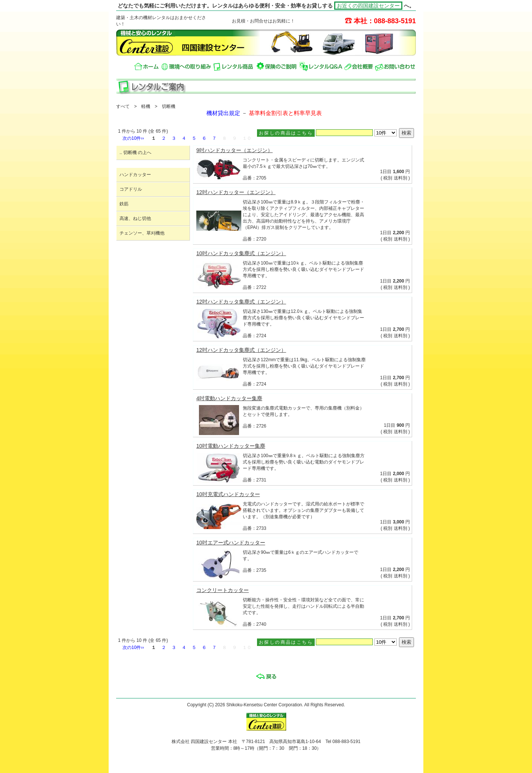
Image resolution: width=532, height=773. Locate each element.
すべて (123, 106)
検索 (406, 133)
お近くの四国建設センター (368, 6)
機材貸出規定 (223, 113)
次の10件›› (133, 138)
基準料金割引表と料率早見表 (285, 113)
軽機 (146, 106)
